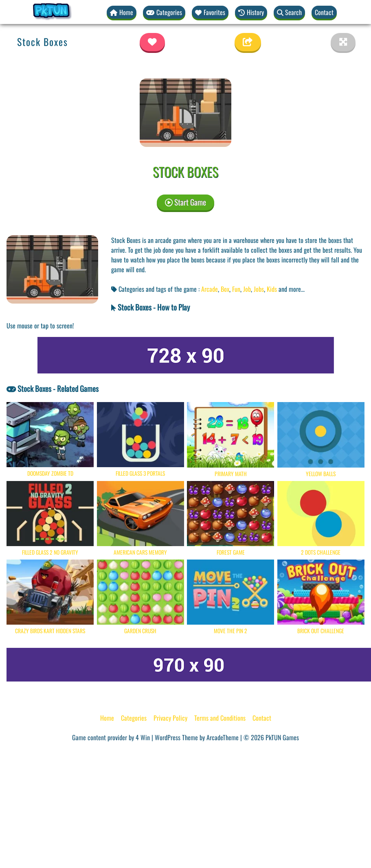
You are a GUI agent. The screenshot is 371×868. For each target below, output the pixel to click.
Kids (272, 289)
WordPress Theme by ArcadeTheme (197, 737)
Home (107, 718)
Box (225, 289)
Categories (134, 718)
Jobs (259, 289)
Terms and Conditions (220, 718)
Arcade (210, 289)
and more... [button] (292, 289)
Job (247, 289)
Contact (324, 12)
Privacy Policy (170, 718)
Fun (236, 289)
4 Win (143, 737)
